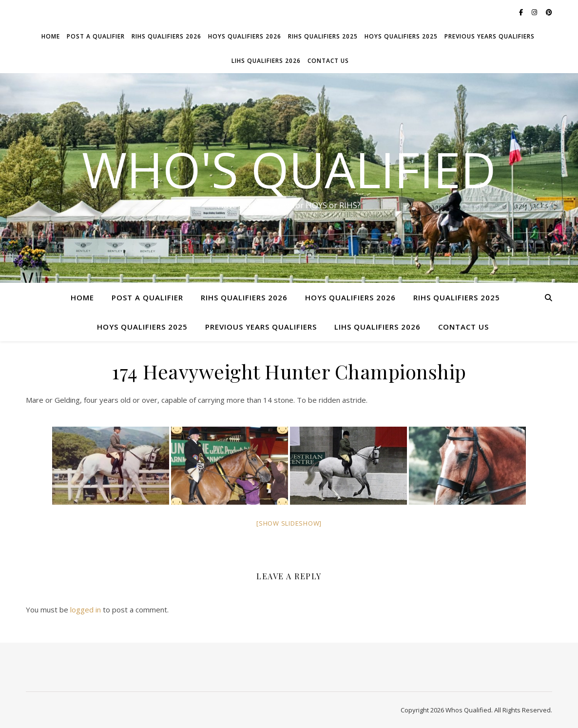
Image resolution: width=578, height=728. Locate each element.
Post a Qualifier (96, 36)
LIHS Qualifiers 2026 (266, 61)
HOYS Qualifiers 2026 (245, 36)
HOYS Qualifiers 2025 (401, 36)
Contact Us (328, 61)
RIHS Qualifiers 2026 (166, 36)
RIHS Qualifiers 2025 (323, 36)
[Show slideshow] (289, 523)
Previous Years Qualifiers (490, 36)
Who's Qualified (289, 169)
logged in (86, 610)
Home (51, 36)
